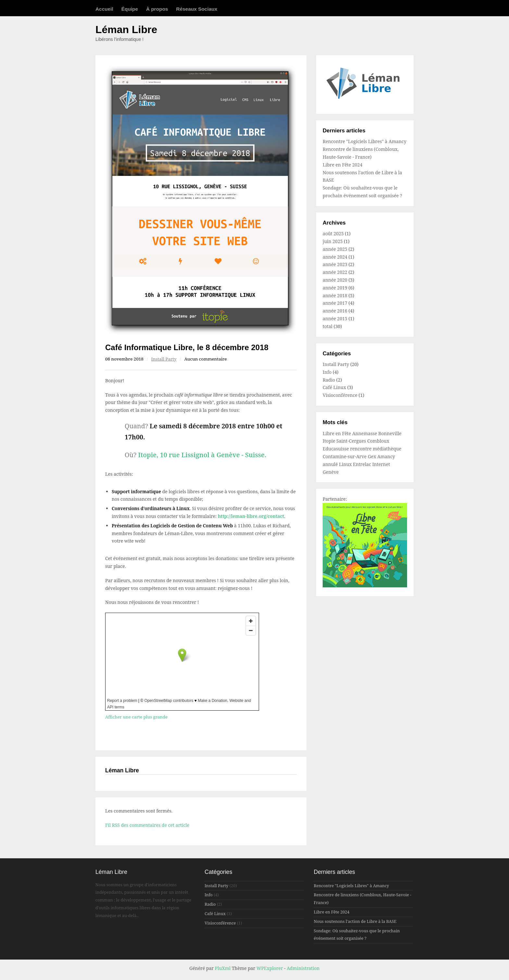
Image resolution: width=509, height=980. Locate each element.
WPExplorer (270, 968)
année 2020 (335, 280)
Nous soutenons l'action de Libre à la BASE (355, 921)
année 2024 (335, 257)
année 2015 (335, 318)
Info (327, 372)
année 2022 (335, 272)
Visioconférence (340, 395)
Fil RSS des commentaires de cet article (147, 825)
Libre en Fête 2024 (342, 165)
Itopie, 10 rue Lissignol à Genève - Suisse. (202, 455)
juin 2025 (333, 241)
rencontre (361, 449)
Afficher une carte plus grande (136, 717)
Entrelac (363, 464)
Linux (346, 464)
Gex (372, 456)
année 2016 (335, 311)
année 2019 (335, 288)
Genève (331, 472)
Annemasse (365, 433)
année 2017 (335, 303)
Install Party (164, 359)
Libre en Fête (337, 433)
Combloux (378, 441)
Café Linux (334, 387)
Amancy (386, 456)
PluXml (223, 968)
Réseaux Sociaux (197, 9)
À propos (157, 9)
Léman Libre (126, 30)
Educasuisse (336, 449)
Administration (303, 968)
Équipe (130, 9)
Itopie (329, 441)
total (328, 326)
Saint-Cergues (352, 441)
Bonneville (390, 433)
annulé (331, 464)
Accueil (104, 9)
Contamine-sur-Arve (345, 456)
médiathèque (387, 449)
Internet (381, 464)
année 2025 (335, 249)
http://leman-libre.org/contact (251, 516)
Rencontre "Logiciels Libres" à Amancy (365, 141)
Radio (329, 380)
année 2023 (335, 264)
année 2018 (335, 295)
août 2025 (333, 233)
